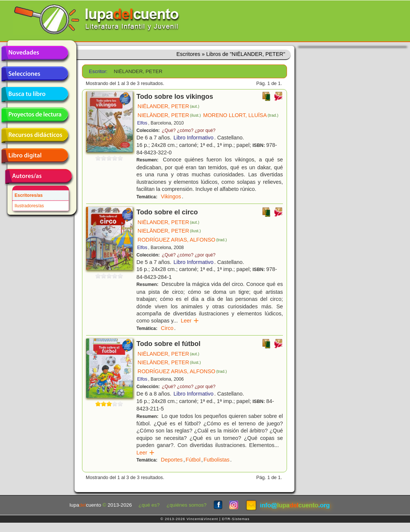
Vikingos (171, 196)
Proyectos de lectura (35, 115)
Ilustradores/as (29, 206)
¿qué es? (149, 505)
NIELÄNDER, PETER (169, 115)
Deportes (172, 460)
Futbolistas (217, 460)
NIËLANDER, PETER (168, 106)
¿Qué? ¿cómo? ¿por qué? (189, 130)
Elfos (142, 123)
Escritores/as (29, 195)
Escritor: (98, 71)
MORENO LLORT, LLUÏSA (241, 115)
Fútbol (193, 460)
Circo (167, 328)
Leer (190, 321)
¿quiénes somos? (187, 505)
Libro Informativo (194, 138)
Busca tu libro (35, 94)
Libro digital (35, 156)
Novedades (35, 53)
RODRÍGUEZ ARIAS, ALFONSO (182, 240)
